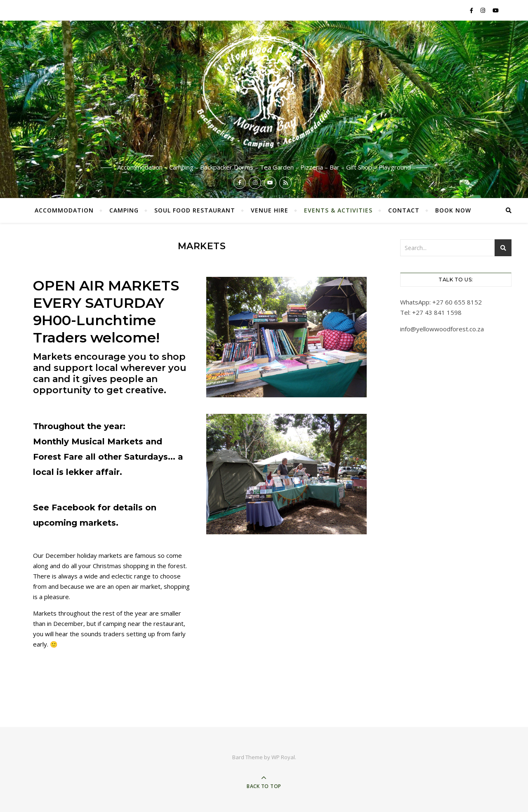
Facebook (75, 507)
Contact (404, 210)
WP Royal (283, 757)
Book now (453, 210)
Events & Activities (338, 210)
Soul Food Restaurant (195, 210)
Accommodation (64, 210)
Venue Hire (270, 210)
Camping (124, 210)
